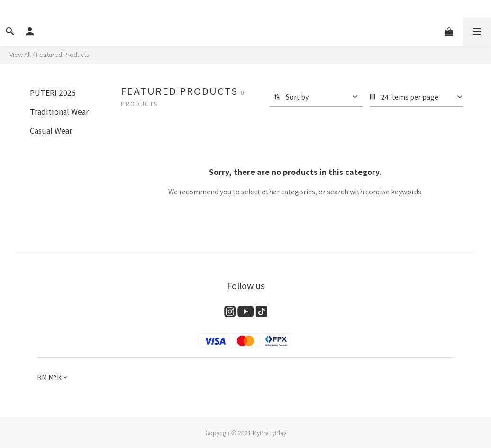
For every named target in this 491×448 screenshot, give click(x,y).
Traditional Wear (59, 111)
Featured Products (63, 54)
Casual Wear (51, 130)
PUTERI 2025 (53, 92)
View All (20, 54)
